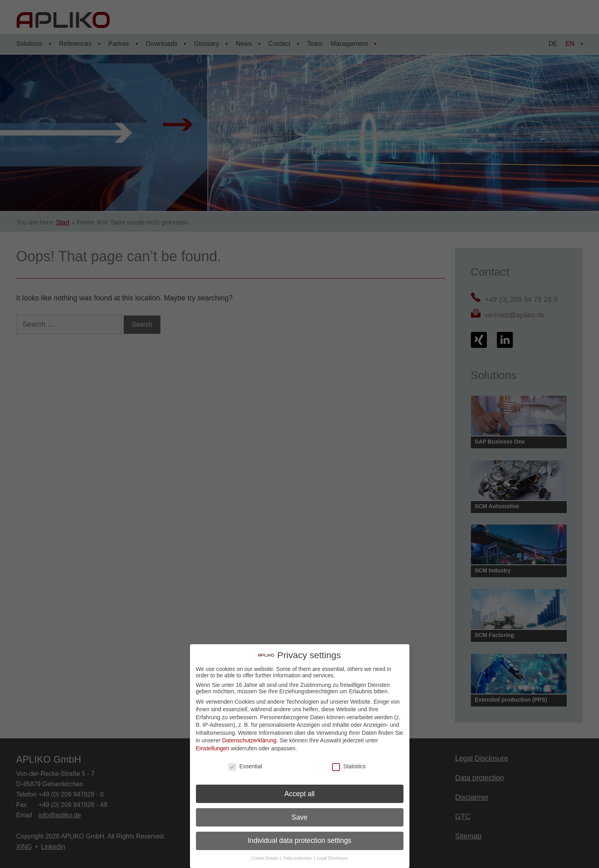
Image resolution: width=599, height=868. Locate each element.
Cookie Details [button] (266, 864)
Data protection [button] (298, 864)
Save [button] (300, 823)
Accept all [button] (300, 799)
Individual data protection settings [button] (300, 846)
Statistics (349, 772)
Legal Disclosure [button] (332, 864)
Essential (245, 772)
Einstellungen (213, 754)
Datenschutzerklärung (249, 746)
